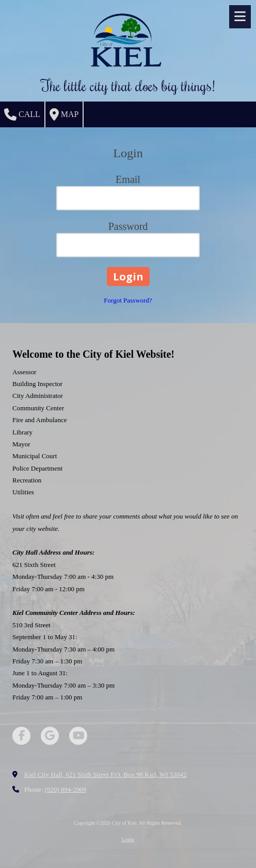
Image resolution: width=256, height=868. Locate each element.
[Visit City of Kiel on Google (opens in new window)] (50, 736)
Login (128, 839)
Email (128, 179)
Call (22, 114)
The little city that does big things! (128, 86)
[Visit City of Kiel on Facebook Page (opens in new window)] (21, 736)
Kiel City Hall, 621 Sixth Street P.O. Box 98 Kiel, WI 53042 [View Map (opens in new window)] (105, 774)
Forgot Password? (128, 300)
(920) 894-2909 (65, 789)
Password (128, 226)
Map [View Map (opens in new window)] (64, 114)
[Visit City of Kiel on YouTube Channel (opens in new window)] (78, 736)
